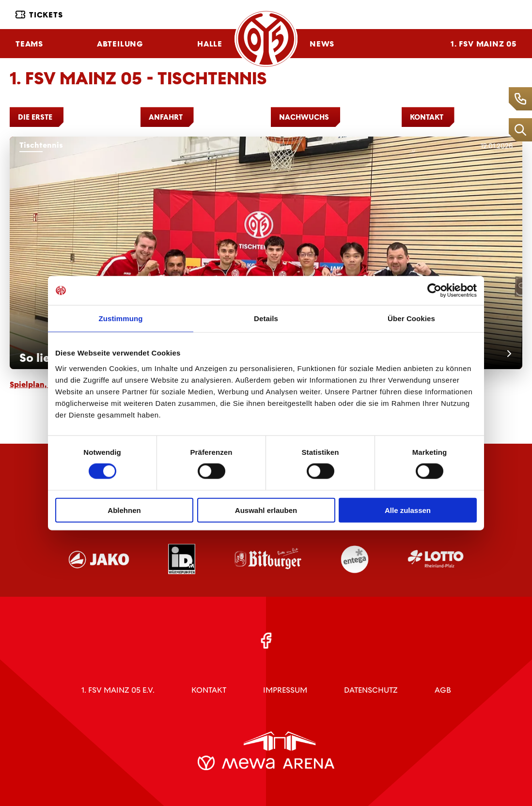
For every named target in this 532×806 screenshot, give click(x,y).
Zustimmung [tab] (121, 318)
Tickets (39, 15)
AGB (443, 690)
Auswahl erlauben (266, 510)
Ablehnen (124, 510)
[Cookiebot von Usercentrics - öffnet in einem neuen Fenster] (434, 291)
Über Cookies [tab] (411, 318)
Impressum (285, 690)
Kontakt (209, 690)
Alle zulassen (408, 510)
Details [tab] (266, 318)
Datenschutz (371, 690)
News (322, 44)
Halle (210, 44)
